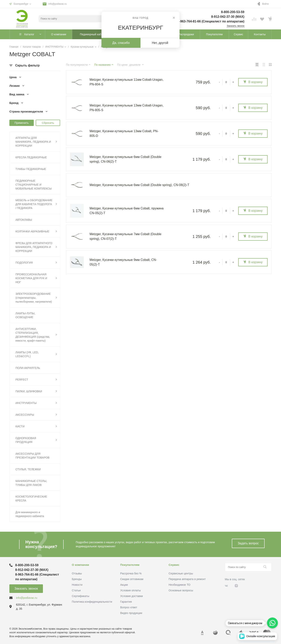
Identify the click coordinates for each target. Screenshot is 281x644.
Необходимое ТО (179, 585)
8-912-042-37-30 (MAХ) (228, 17)
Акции (124, 585)
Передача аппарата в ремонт (187, 579)
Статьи (76, 590)
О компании (80, 565)
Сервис (174, 565)
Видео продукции (131, 613)
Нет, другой (160, 43)
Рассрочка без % (131, 573)
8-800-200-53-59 (233, 12)
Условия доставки (132, 596)
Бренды (77, 579)
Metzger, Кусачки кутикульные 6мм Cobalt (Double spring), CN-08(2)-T (139, 185)
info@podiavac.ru (58, 4)
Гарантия (126, 602)
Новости (77, 585)
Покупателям (130, 565)
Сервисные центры (181, 573)
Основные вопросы (181, 590)
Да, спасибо (121, 43)
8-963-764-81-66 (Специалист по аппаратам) (211, 21)
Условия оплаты (130, 590)
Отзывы (77, 573)
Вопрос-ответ (129, 607)
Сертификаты (80, 596)
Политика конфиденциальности (92, 602)
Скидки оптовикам (132, 579)
